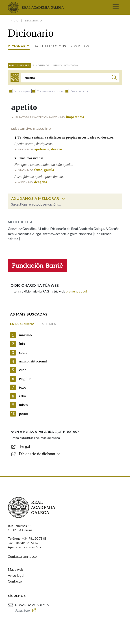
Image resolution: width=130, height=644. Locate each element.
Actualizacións (50, 46)
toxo (23, 387)
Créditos (80, 46)
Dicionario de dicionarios (40, 454)
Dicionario (19, 46)
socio (23, 353)
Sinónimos (41, 65)
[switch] (63, 198)
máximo (25, 335)
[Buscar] (114, 78)
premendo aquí (76, 291)
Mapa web (15, 569)
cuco (23, 370)
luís (22, 344)
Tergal (25, 446)
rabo (23, 396)
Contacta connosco (22, 556)
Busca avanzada (66, 65)
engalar (25, 379)
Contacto (15, 581)
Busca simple (19, 65)
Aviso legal (16, 575)
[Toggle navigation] (116, 7)
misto (23, 405)
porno (24, 414)
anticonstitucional (33, 361)
